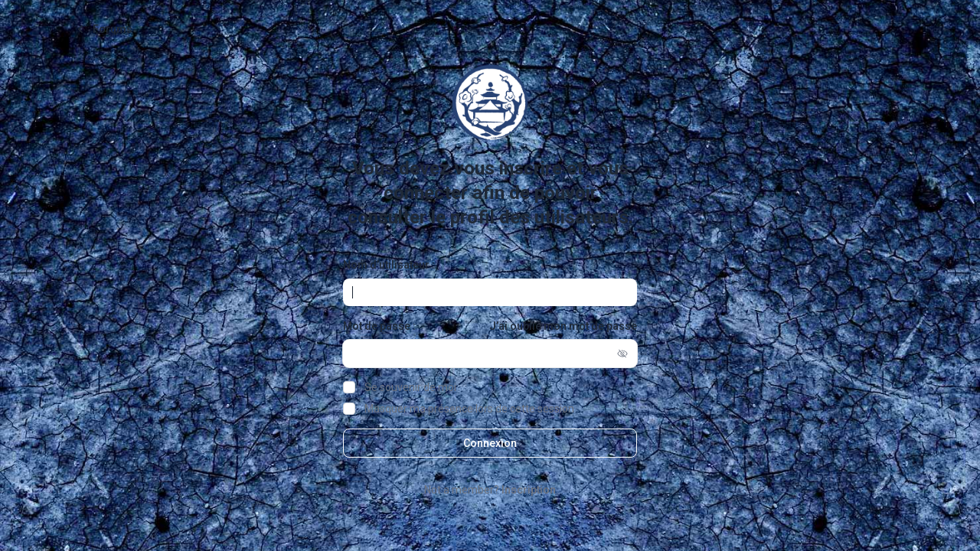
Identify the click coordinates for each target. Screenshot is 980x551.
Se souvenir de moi (410, 387)
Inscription (529, 490)
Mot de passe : (379, 326)
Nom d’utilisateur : (389, 265)
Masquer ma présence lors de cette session (469, 409)
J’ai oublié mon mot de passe (563, 326)
